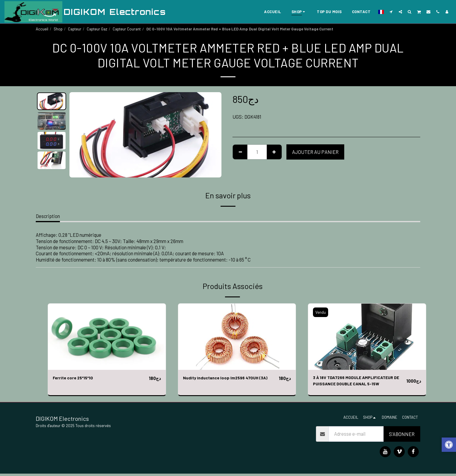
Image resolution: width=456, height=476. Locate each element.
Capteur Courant (127, 29)
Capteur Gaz (97, 29)
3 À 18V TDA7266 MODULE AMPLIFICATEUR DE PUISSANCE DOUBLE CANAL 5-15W (357, 382)
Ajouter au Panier (315, 152)
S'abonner (402, 436)
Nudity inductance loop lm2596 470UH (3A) (230, 378)
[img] (107, 337)
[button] (391, 12)
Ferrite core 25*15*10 (76, 378)
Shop (58, 29)
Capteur (75, 29)
